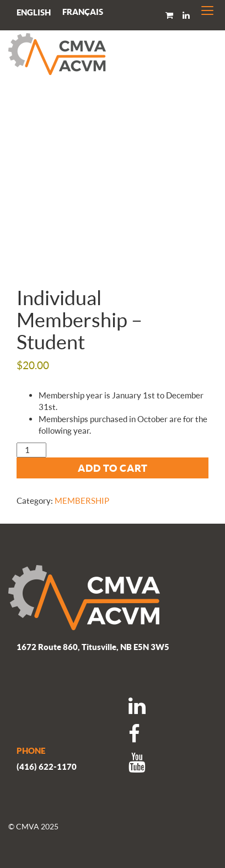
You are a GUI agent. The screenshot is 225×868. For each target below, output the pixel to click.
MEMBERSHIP (82, 500)
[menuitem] (83, 12)
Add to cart (113, 468)
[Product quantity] (31, 450)
